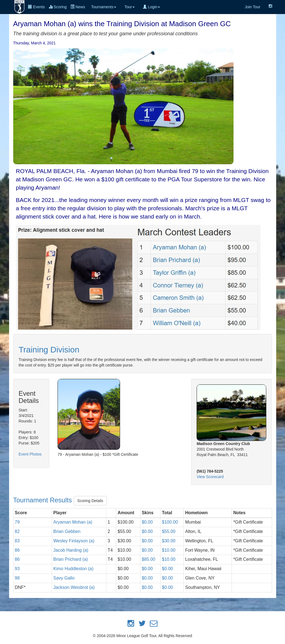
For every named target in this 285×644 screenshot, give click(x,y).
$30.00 (169, 541)
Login (151, 7)
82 (17, 531)
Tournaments (104, 7)
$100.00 (170, 522)
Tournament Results (44, 500)
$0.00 (147, 522)
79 (17, 522)
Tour (130, 7)
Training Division (49, 350)
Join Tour (253, 7)
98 (17, 578)
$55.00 (169, 531)
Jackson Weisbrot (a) (74, 587)
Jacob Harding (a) (71, 550)
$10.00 (169, 550)
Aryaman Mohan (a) (73, 522)
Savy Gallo (64, 578)
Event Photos (30, 454)
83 (17, 541)
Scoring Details (90, 501)
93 (17, 569)
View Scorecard (210, 477)
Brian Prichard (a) (71, 559)
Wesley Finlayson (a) (74, 541)
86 (17, 550)
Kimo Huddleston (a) (74, 569)
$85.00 (149, 559)
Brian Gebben (67, 531)
